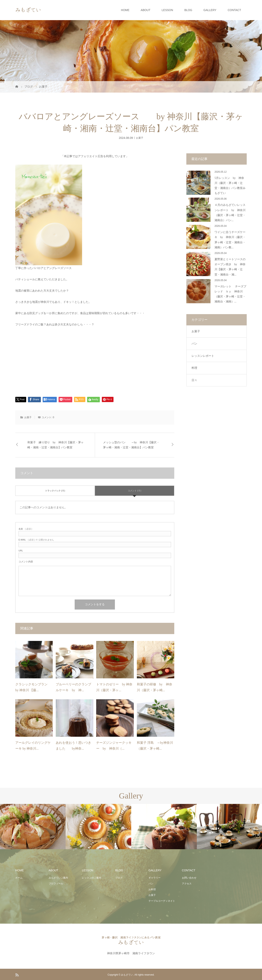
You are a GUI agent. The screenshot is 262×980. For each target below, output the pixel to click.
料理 (194, 368)
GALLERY (210, 10)
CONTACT (234, 10)
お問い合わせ (189, 878)
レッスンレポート (203, 356)
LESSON (167, 10)
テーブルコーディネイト (162, 901)
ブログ (119, 878)
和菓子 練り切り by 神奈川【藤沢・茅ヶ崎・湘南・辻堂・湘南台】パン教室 (56, 445)
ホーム (19, 878)
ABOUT (145, 10)
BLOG (188, 10)
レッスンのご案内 (92, 878)
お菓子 (140, 138)
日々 (194, 380)
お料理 (152, 889)
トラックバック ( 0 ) (55, 491)
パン (194, 344)
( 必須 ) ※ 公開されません (36, 540)
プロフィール (56, 884)
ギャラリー (155, 878)
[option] (33, 827)
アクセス (187, 884)
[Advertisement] (95, 361)
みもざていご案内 (58, 878)
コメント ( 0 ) (135, 491)
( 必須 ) (25, 529)
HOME (125, 10)
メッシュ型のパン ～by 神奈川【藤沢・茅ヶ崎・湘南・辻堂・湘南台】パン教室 (131, 445)
